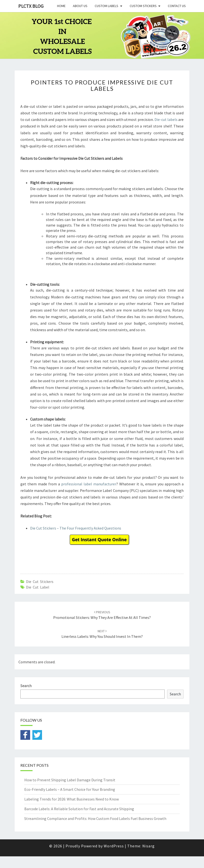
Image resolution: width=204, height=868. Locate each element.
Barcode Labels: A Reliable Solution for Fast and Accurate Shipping (79, 809)
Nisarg (149, 846)
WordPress (114, 846)
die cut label (38, 587)
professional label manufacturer (89, 484)
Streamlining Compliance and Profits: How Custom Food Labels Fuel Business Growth (95, 818)
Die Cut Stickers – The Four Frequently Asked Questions (76, 528)
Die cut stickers (40, 581)
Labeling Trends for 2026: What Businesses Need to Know (72, 799)
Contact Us (177, 6)
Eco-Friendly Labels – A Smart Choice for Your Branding (70, 789)
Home (61, 6)
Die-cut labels (166, 119)
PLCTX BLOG (31, 6)
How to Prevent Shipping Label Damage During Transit (70, 780)
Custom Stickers (143, 6)
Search (26, 686)
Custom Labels (106, 6)
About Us (80, 6)
